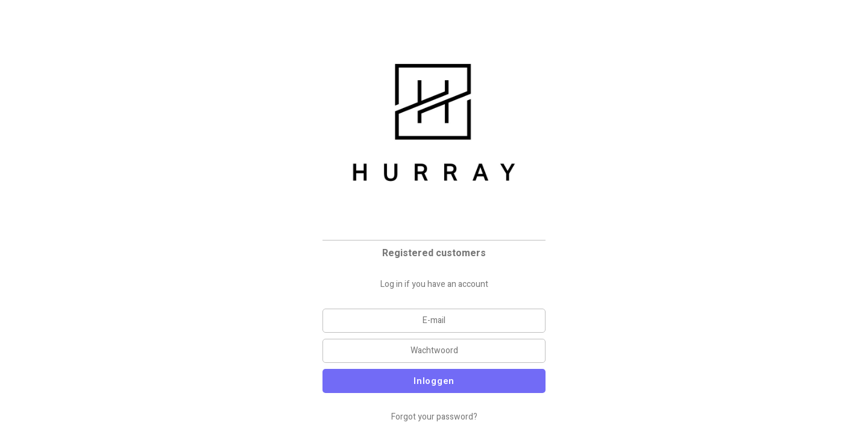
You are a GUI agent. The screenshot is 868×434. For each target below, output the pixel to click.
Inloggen (434, 381)
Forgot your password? (434, 417)
